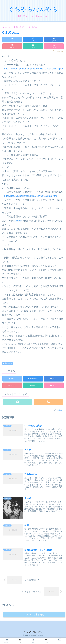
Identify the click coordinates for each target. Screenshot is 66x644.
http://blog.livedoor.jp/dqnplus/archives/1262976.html (31, 196)
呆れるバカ (8, 363)
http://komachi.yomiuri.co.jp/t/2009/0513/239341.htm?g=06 (34, 69)
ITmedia (18, 221)
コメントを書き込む (34, 615)
